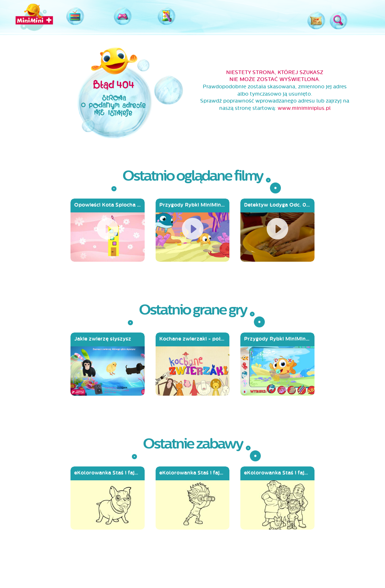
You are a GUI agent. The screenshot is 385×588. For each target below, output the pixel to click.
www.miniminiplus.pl (304, 108)
